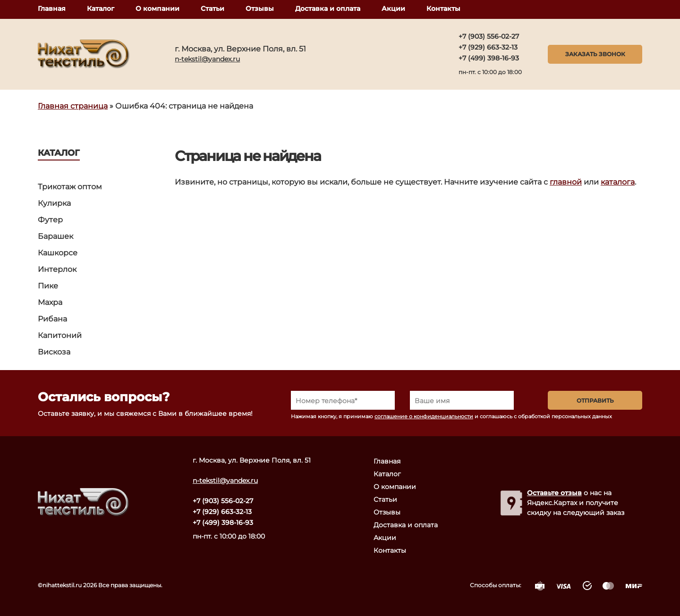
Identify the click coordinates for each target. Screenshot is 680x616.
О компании (157, 8)
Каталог (101, 8)
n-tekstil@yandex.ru (207, 59)
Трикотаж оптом (70, 187)
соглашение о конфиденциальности (424, 416)
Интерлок (57, 269)
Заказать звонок (595, 54)
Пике (48, 286)
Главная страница (73, 106)
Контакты (443, 8)
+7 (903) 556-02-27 (489, 36)
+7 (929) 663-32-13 (488, 47)
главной (566, 182)
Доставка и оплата (328, 8)
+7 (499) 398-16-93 (489, 58)
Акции (393, 8)
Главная (52, 8)
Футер (50, 220)
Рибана (52, 319)
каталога (618, 182)
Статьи (212, 8)
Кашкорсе (58, 253)
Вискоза (54, 352)
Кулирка (54, 203)
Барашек (55, 236)
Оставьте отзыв (554, 493)
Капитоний (60, 335)
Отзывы (260, 8)
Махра (50, 302)
